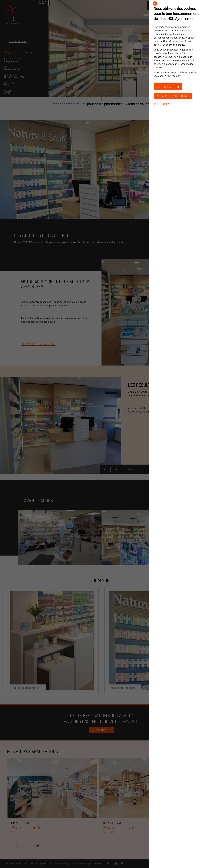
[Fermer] (155, 4)
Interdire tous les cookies (173, 96)
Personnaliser (163, 104)
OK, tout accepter (168, 87)
